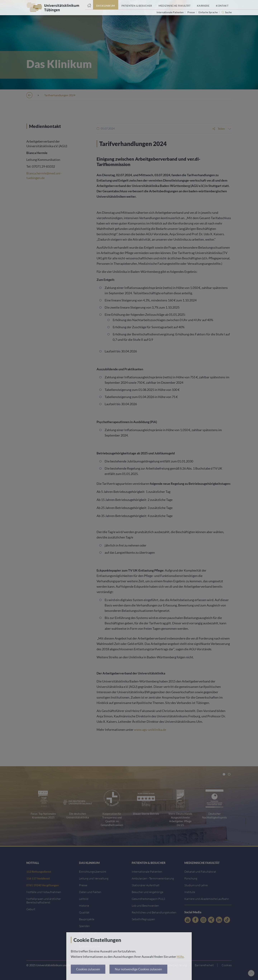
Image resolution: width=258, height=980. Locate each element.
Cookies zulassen (88, 969)
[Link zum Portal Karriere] (203, 5)
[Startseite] (89, 5)
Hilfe (180, 957)
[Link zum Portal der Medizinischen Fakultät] (175, 5)
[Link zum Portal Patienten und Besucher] (137, 5)
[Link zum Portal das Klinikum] (106, 5)
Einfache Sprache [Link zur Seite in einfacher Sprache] (208, 12)
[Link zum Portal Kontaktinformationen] (222, 5)
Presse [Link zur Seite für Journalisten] (191, 12)
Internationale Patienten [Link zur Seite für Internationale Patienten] (170, 12)
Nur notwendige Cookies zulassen (138, 969)
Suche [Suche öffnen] (228, 12)
